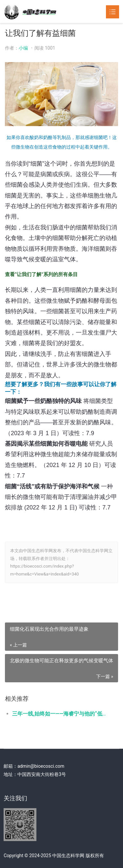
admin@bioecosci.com (41, 766)
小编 (23, 48)
